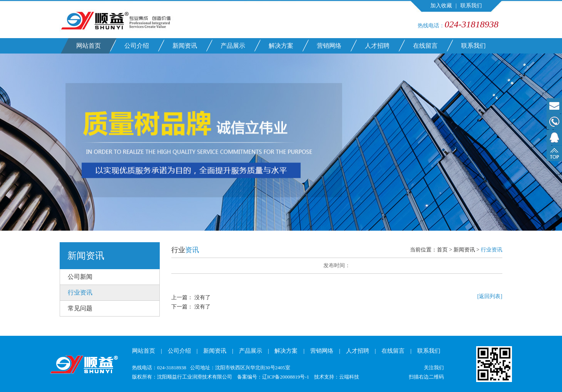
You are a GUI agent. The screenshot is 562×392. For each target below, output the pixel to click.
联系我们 (471, 6)
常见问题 (80, 308)
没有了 (202, 297)
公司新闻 (80, 277)
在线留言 (425, 46)
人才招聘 (377, 46)
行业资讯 (80, 292)
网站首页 (89, 46)
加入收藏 (441, 6)
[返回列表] (490, 296)
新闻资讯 (185, 46)
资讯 (192, 250)
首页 (442, 250)
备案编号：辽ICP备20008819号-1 (273, 377)
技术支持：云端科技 (337, 377)
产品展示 (233, 46)
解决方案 (281, 46)
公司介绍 (137, 46)
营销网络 (329, 46)
